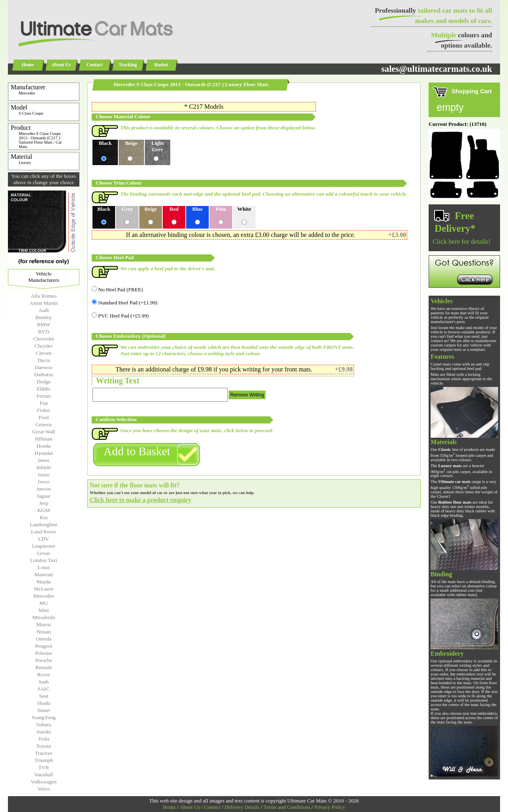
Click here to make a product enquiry (140, 500)
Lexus (44, 553)
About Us (61, 65)
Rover (44, 674)
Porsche (44, 660)
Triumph (44, 760)
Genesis (44, 424)
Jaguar (44, 496)
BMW (43, 324)
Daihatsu (43, 374)
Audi (44, 310)
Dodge (44, 382)
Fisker (43, 410)
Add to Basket (137, 451)
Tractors (44, 753)
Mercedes (44, 596)
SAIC (44, 689)
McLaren (44, 589)
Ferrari (44, 396)
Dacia (43, 360)
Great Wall (44, 432)
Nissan (44, 632)
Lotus (44, 567)
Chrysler (44, 346)
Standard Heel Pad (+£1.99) (124, 303)
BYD (44, 332)
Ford (43, 417)
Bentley (43, 317)
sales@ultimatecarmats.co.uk (437, 69)
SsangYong (44, 717)
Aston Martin (43, 303)
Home (28, 65)
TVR (44, 767)
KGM (43, 510)
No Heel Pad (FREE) (117, 290)
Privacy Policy (330, 807)
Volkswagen (44, 782)
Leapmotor (44, 546)
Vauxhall (43, 774)
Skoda (43, 703)
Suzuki (43, 732)
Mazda (44, 582)
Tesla (44, 739)
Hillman (44, 439)
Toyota (44, 746)
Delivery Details (242, 807)
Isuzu (44, 474)
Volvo (44, 789)
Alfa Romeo (44, 296)
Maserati (44, 574)
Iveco (44, 482)
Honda (44, 446)
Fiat (44, 403)
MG (43, 603)
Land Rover (43, 532)
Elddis (44, 389)
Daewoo (44, 367)
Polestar (44, 653)
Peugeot (44, 646)
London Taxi (44, 560)
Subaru (44, 724)
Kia (43, 517)
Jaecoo (44, 489)
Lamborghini (43, 524)
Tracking (128, 65)
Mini (44, 610)
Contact (95, 65)
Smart (44, 710)
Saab (44, 682)
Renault (43, 667)
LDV (43, 539)
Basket (161, 65)
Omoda (43, 639)
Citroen (44, 353)
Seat (44, 696)
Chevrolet (44, 339)
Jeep (44, 503)
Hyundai (44, 453)
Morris (44, 624)
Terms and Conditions (287, 807)
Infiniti (43, 467)
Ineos (44, 460)
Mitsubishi (43, 617)
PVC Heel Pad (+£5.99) (120, 316)
